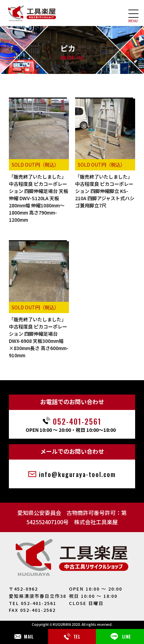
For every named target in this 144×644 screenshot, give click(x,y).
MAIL (24, 636)
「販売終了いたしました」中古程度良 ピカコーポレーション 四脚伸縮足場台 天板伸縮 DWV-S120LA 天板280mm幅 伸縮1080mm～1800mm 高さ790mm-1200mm (39, 198)
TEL (72, 636)
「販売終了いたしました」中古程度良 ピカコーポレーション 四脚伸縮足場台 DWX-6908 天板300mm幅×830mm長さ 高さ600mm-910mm (39, 337)
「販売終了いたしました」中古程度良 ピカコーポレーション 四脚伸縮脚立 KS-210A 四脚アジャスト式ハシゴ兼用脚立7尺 (105, 191)
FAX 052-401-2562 (32, 610)
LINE (120, 636)
